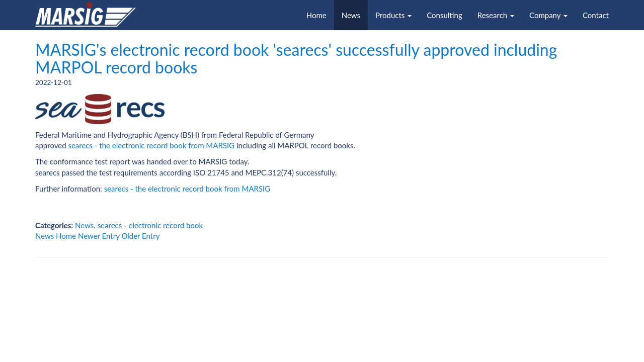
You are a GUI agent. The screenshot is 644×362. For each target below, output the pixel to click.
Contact (596, 15)
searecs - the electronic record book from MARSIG (151, 145)
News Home (56, 236)
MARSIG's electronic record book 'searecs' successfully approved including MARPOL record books (296, 58)
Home (316, 15)
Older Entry (140, 236)
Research (496, 15)
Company (548, 15)
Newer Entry (99, 236)
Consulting (445, 15)
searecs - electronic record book (150, 225)
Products (393, 15)
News (351, 15)
